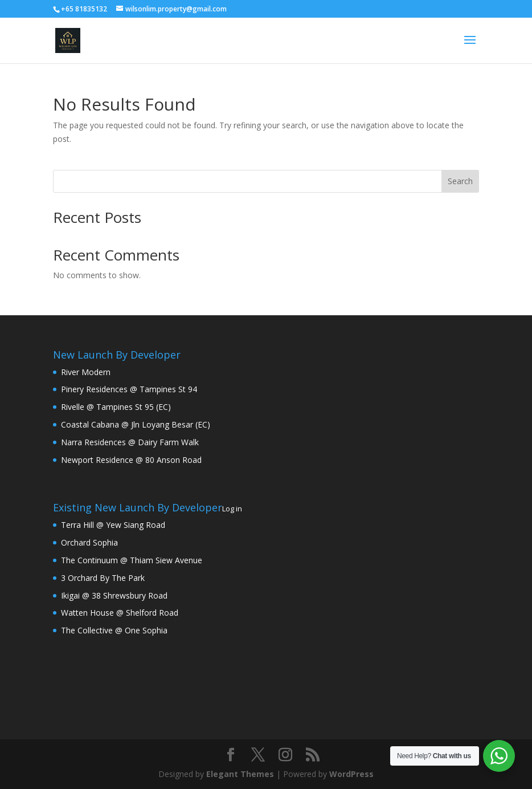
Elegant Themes (240, 774)
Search (460, 181)
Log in (232, 509)
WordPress (351, 774)
